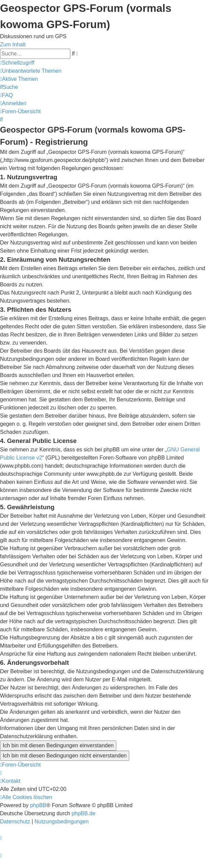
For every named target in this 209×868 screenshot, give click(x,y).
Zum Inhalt (13, 44)
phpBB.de (84, 813)
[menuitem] (31, 71)
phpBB (38, 805)
